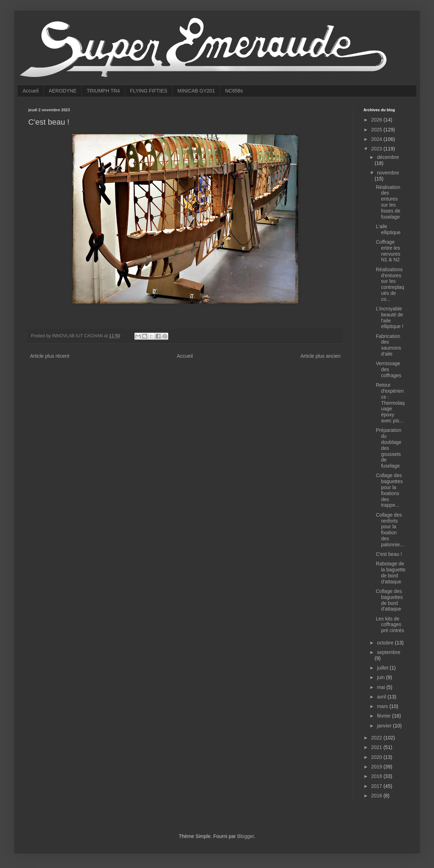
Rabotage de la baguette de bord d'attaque (391, 572)
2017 (377, 786)
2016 (377, 796)
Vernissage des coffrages (388, 369)
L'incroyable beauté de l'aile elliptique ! (390, 317)
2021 (377, 747)
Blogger (245, 836)
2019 (377, 767)
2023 (377, 149)
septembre (388, 652)
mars (383, 706)
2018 (377, 776)
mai (381, 687)
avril (382, 697)
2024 (377, 139)
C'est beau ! (389, 554)
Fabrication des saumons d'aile (388, 345)
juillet (383, 668)
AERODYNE (63, 91)
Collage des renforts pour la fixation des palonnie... (390, 530)
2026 (377, 120)
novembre (388, 173)
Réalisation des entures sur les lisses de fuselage (388, 202)
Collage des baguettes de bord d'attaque (389, 600)
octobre (386, 643)
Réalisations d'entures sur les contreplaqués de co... (390, 284)
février (384, 716)
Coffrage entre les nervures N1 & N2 (388, 251)
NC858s (234, 91)
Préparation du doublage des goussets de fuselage (389, 448)
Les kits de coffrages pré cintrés (390, 625)
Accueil (31, 91)
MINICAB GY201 (196, 91)
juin (381, 677)
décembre (388, 157)
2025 (377, 130)
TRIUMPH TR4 (103, 91)
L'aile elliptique (388, 229)
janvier (385, 726)
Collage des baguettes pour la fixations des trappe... (389, 490)
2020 (377, 757)
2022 (377, 738)
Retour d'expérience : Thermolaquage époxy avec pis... (390, 403)
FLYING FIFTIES (149, 91)
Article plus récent (50, 356)
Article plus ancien (320, 356)
